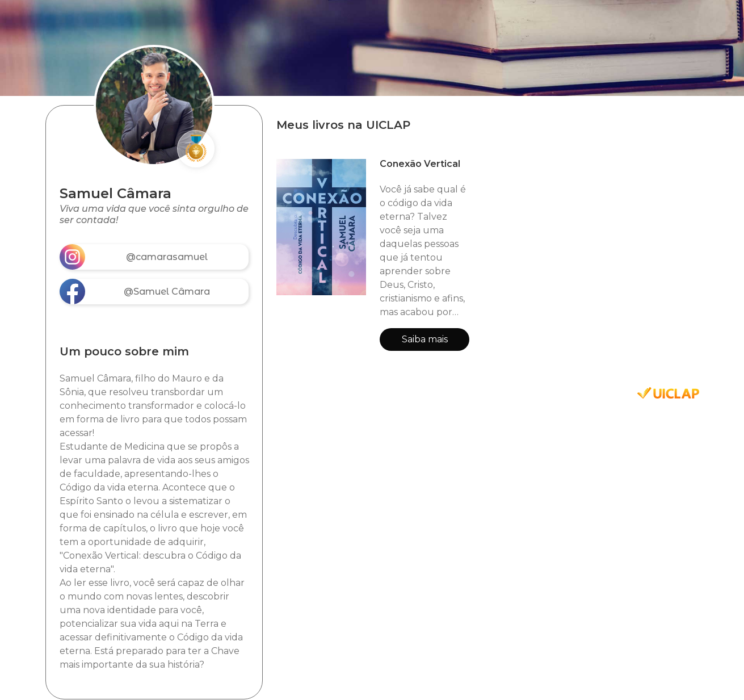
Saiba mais (425, 339)
